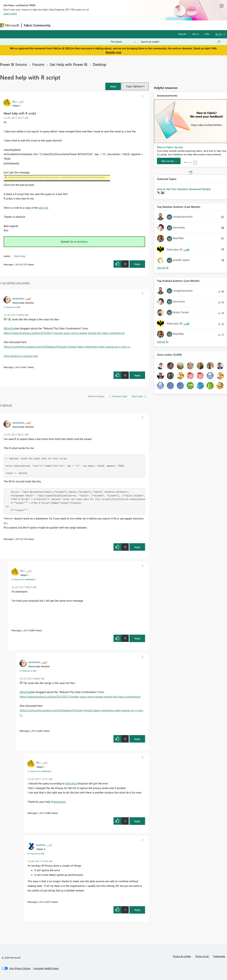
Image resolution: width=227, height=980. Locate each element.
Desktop (99, 64)
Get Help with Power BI (69, 64)
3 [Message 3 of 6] (22, 630)
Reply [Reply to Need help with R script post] (137, 264)
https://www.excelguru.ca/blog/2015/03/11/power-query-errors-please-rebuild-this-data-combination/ (64, 333)
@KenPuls (9, 328)
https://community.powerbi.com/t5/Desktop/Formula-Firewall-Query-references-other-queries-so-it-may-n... (67, 347)
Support (149, 25)
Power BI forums (13, 64)
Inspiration (74, 25)
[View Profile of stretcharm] (18, 298)
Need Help (20, 256)
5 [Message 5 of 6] (38, 813)
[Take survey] (169, 161)
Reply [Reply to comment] (137, 375)
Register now (113, 52)
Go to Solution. (79, 242)
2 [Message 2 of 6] (14, 539)
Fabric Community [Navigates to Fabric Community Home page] (37, 25)
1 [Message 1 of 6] (14, 264)
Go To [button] (219, 34)
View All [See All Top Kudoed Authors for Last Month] (163, 342)
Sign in (196, 34)
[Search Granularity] (123, 42)
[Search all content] (181, 42)
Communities (105, 25)
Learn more (10, 13)
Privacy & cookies (182, 956)
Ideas (89, 25)
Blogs (120, 25)
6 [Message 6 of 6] (38, 902)
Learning (134, 25)
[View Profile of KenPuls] (41, 845)
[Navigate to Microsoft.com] (10, 25)
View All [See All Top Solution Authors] (163, 268)
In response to (12, 307)
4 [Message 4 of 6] (14, 367)
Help (207, 34)
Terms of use (202, 956)
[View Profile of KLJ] (14, 101)
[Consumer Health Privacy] (46, 968)
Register (182, 34)
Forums (59, 25)
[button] (113, 86)
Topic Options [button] (134, 86)
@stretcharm (59, 802)
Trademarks (219, 956)
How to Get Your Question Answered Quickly (184, 189)
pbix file (44, 208)
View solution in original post (21, 356)
